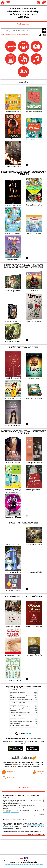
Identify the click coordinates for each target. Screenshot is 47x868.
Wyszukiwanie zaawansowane (12, 34)
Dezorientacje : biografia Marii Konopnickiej (21, 722)
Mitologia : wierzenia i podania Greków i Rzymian (23, 696)
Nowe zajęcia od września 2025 (14, 820)
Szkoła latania (14, 711)
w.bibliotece (10, 764)
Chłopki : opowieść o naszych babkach (20, 707)
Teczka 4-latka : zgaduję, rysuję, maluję (20, 713)
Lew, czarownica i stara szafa (18, 692)
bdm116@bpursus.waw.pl (11, 812)
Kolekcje (25, 34)
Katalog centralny (24, 24)
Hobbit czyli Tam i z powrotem (18, 698)
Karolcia (12, 694)
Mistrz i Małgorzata (15, 724)
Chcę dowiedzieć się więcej (13, 865)
